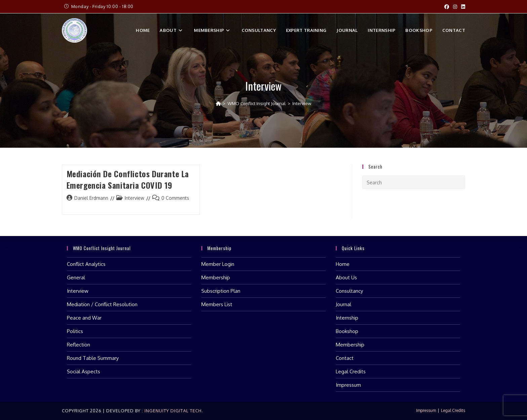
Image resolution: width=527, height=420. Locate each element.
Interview (302, 103)
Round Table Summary (93, 358)
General (76, 277)
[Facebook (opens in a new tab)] (447, 7)
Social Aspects (84, 371)
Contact (345, 358)
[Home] (218, 103)
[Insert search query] (414, 182)
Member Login (218, 264)
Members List (217, 304)
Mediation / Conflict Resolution (102, 304)
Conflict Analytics (86, 264)
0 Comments (175, 198)
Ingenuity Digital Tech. (173, 411)
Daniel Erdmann (91, 198)
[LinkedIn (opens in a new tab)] (462, 7)
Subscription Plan (221, 291)
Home (343, 264)
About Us (346, 277)
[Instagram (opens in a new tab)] (455, 7)
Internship (347, 318)
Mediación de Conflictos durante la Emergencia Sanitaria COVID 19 (128, 179)
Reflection (78, 345)
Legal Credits (351, 371)
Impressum (348, 385)
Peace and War (84, 318)
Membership (216, 277)
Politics (75, 331)
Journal (343, 304)
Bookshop (347, 331)
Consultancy (349, 291)
